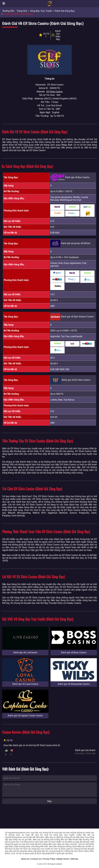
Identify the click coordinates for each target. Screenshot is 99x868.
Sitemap (74, 859)
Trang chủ (22, 11)
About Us (25, 859)
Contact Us (36, 859)
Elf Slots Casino (55, 92)
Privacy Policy (49, 859)
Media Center (63, 859)
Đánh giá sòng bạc (65, 11)
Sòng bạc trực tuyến (41, 11)
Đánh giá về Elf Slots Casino (19, 14)
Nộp (49, 801)
